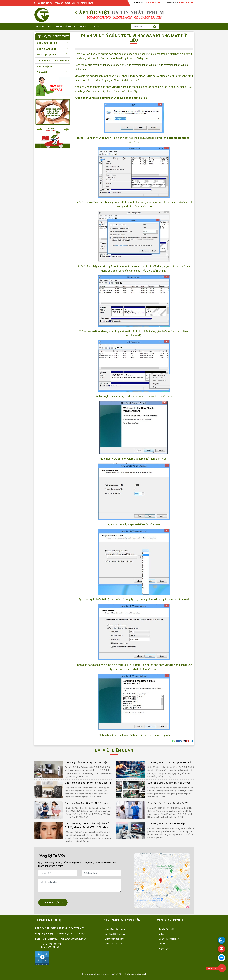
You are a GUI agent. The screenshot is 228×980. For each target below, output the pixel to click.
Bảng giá (53, 72)
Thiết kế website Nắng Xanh (134, 974)
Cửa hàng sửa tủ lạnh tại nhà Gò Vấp (168, 803)
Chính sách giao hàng (115, 929)
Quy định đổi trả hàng (115, 934)
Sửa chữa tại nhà (53, 43)
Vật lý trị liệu (45, 66)
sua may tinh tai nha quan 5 (142, 65)
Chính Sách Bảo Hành (115, 939)
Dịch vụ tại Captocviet (169, 939)
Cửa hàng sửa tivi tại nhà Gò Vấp (166, 823)
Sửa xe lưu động (53, 49)
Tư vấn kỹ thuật (66, 27)
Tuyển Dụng (164, 949)
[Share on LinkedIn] (191, 741)
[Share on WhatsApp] (174, 741)
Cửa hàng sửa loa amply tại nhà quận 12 (88, 783)
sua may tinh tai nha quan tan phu (107, 65)
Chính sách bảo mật (114, 944)
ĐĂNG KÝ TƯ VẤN (53, 903)
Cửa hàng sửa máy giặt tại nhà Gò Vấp (86, 803)
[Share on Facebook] (177, 741)
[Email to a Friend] (184, 741)
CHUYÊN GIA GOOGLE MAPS (53, 61)
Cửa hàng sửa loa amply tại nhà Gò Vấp (170, 762)
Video (83, 27)
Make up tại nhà (53, 55)
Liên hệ (95, 27)
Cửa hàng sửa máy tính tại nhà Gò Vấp (169, 783)
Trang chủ (44, 27)
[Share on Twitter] (181, 741)
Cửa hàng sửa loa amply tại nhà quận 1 (87, 762)
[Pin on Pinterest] (188, 741)
